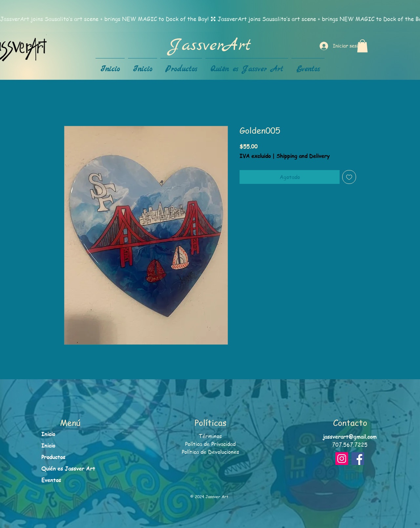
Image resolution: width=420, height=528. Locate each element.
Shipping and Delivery (303, 156)
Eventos (51, 480)
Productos (53, 457)
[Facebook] (358, 459)
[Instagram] (342, 459)
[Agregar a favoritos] (349, 177)
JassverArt (210, 46)
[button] (362, 46)
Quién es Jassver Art (68, 469)
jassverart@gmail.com (350, 437)
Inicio (48, 434)
